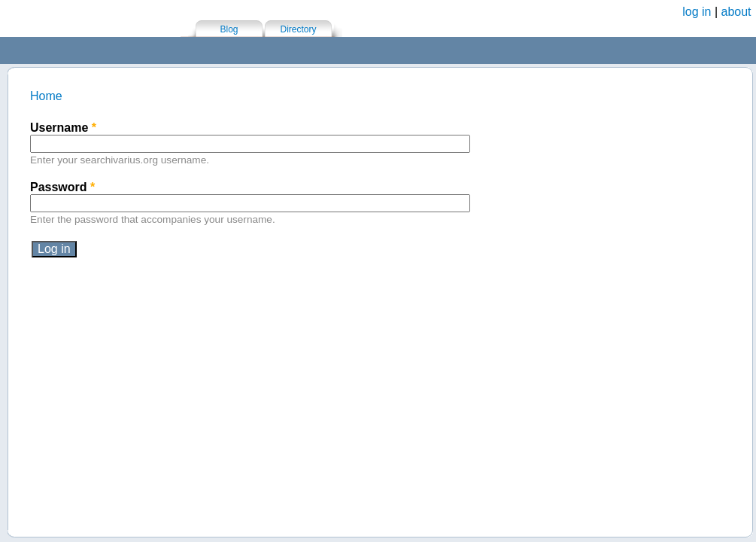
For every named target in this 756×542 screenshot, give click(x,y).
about (736, 12)
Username (63, 128)
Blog (229, 29)
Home (46, 96)
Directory (298, 29)
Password (62, 187)
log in (697, 12)
